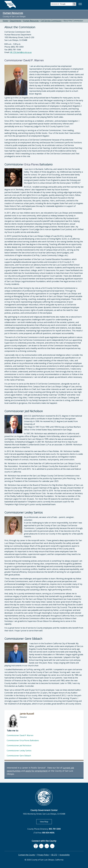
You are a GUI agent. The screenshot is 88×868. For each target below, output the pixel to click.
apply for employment (37, 771)
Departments (15, 21)
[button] (80, 4)
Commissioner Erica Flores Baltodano (23, 740)
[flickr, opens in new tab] (47, 846)
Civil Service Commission (51, 21)
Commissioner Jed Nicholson (19, 745)
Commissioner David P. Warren (20, 735)
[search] (62, 4)
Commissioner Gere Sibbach (19, 756)
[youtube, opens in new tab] (41, 846)
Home (5, 21)
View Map (46, 822)
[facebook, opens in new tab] (36, 846)
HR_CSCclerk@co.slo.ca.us (21, 52)
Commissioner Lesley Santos (19, 751)
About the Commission (73, 21)
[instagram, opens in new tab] (52, 846)
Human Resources (13, 13)
